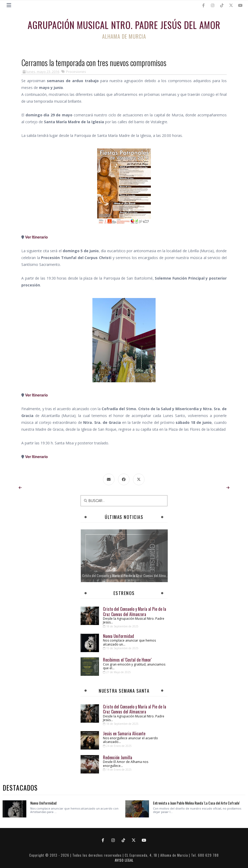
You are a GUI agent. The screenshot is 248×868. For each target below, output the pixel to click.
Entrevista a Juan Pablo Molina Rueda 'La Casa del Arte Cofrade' (196, 803)
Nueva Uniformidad (118, 636)
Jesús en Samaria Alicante (124, 733)
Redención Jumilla (118, 757)
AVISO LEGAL (124, 860)
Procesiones (76, 72)
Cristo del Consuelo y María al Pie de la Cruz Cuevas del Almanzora (135, 611)
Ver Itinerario (37, 237)
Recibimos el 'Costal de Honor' (127, 660)
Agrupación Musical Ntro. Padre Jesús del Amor (124, 25)
